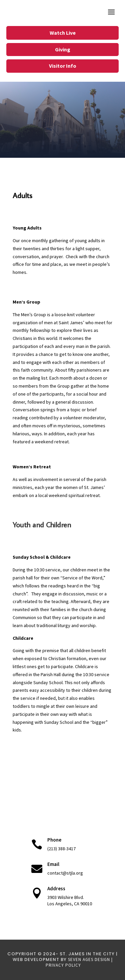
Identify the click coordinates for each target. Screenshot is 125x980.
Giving (63, 49)
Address (56, 888)
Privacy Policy (63, 965)
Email (53, 864)
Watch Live (63, 33)
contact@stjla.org (65, 873)
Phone (54, 840)
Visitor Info (63, 66)
